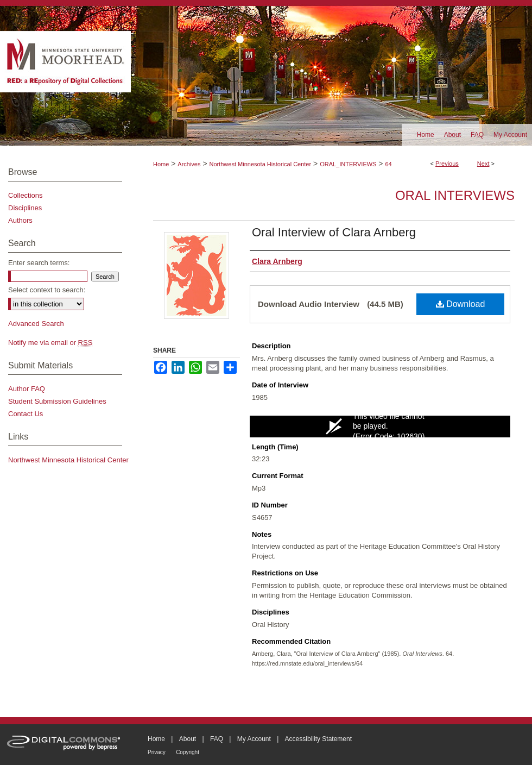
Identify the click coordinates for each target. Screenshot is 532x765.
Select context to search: (47, 290)
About (188, 739)
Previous (447, 164)
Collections (26, 195)
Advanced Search (36, 324)
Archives (189, 164)
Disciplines (25, 208)
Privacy (157, 752)
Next (483, 164)
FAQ (217, 739)
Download (461, 304)
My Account (254, 739)
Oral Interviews (455, 195)
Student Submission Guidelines (57, 401)
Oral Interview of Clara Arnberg (334, 232)
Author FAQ (27, 389)
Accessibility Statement (318, 739)
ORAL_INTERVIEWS (348, 164)
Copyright (188, 752)
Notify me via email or (50, 343)
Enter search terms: (39, 263)
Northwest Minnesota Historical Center (260, 164)
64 (388, 164)
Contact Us (26, 414)
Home (161, 164)
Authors (20, 220)
